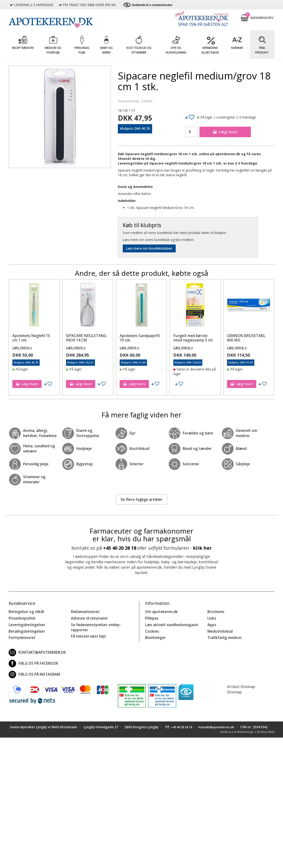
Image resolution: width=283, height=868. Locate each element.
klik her (202, 548)
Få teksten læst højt (87, 634)
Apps (211, 623)
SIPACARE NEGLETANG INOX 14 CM (86, 338)
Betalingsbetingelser (26, 629)
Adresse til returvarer (88, 617)
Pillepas (151, 617)
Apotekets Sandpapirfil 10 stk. (140, 338)
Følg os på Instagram (33, 672)
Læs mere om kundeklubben (149, 248)
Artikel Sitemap (241, 684)
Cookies (151, 629)
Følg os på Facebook (32, 661)
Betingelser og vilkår (25, 611)
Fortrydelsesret (21, 635)
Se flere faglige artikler (142, 499)
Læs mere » (21, 347)
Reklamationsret (85, 611)
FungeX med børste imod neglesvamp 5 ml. (193, 338)
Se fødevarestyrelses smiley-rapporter (94, 626)
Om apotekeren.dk (160, 611)
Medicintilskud (219, 629)
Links (211, 617)
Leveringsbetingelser (25, 623)
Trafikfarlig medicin (224, 635)
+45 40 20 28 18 (120, 548)
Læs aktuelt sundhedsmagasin (170, 623)
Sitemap (234, 689)
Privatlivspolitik (21, 617)
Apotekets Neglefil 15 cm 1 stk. (31, 338)
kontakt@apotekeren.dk (36, 650)
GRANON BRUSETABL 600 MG (246, 338)
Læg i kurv (225, 132)
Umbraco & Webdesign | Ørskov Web (245, 734)
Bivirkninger (155, 635)
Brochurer (215, 611)
